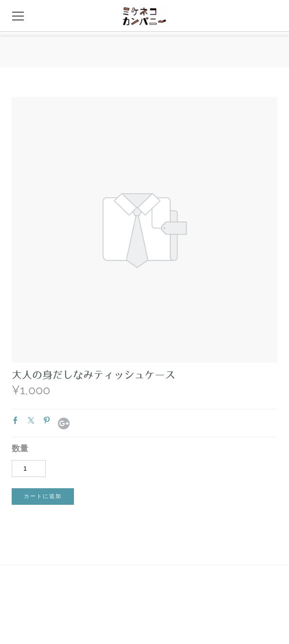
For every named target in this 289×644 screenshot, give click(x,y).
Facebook (18, 423)
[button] (43, 497)
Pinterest (49, 423)
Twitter (33, 423)
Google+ (64, 423)
